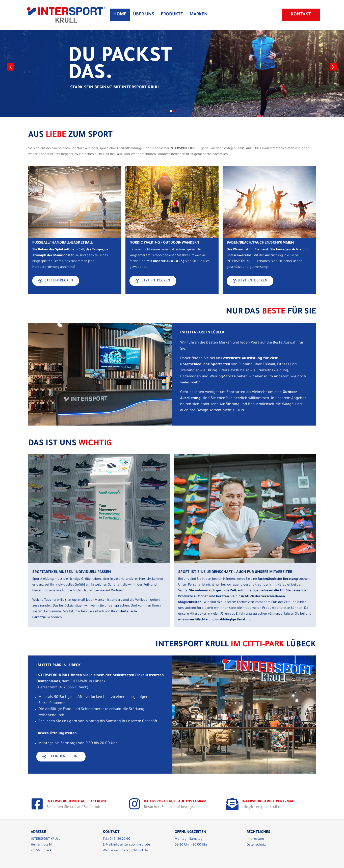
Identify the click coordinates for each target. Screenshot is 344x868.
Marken (199, 15)
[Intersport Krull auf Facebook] (37, 804)
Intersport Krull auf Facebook (77, 802)
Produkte (172, 15)
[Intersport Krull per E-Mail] (232, 804)
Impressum (255, 839)
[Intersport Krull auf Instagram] (135, 804)
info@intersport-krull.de (132, 845)
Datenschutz (256, 845)
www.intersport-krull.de (129, 851)
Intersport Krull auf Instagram (175, 802)
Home (120, 15)
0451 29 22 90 (120, 839)
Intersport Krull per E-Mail (268, 802)
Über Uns (144, 15)
